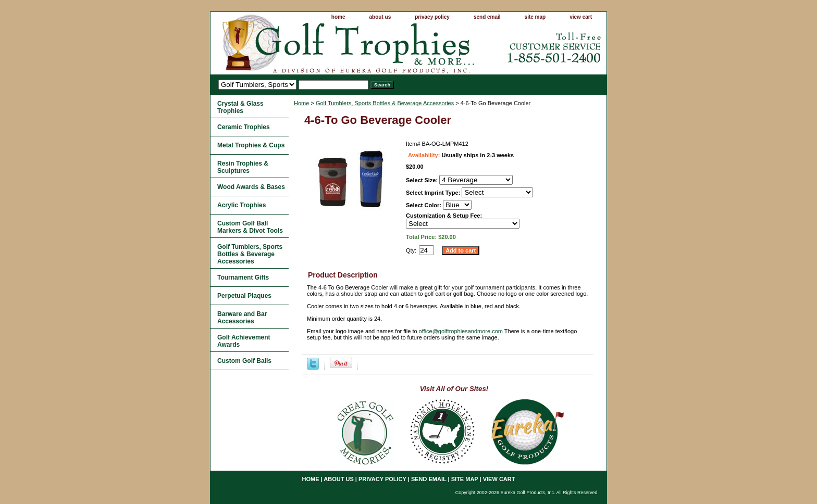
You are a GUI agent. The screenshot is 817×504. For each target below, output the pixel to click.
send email (487, 17)
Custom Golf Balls (244, 361)
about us (380, 17)
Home (301, 103)
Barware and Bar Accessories (242, 318)
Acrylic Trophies (242, 205)
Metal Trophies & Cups (251, 145)
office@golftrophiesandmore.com (461, 331)
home (338, 17)
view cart (581, 17)
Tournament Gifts (243, 278)
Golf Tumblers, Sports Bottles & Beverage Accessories (385, 103)
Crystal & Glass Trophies (240, 107)
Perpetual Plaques (244, 296)
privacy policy (432, 17)
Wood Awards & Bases (251, 187)
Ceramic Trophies (244, 127)
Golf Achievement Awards (244, 341)
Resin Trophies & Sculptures (243, 167)
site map (535, 17)
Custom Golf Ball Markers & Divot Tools (250, 227)
